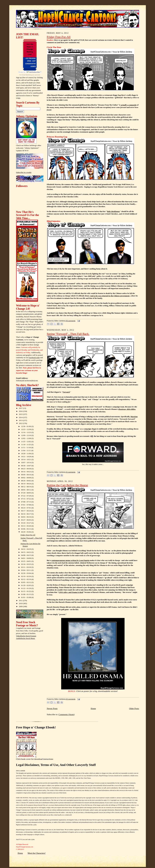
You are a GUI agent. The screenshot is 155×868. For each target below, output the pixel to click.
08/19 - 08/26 (26, 484)
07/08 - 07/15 (26, 502)
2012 (21, 423)
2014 (21, 417)
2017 (21, 408)
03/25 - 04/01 (26, 561)
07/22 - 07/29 (26, 496)
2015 (21, 414)
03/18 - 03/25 (26, 564)
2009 (21, 606)
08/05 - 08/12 (26, 490)
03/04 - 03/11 (26, 570)
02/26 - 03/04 (26, 573)
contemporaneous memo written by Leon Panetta (70, 560)
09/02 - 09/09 (26, 478)
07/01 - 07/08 (26, 505)
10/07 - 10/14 (26, 462)
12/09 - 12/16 (26, 435)
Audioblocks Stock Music (26, 638)
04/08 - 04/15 (26, 555)
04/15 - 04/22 (26, 552)
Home (93, 708)
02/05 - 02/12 (26, 582)
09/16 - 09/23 (26, 472)
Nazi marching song (86, 421)
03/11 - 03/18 (26, 567)
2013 (21, 420)
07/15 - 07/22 (26, 499)
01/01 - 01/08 (26, 597)
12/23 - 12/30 (26, 429)
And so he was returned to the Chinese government (110, 296)
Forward (66, 392)
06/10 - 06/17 (26, 514)
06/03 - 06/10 (26, 517)
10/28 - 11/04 (26, 453)
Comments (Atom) (66, 714)
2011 (21, 600)
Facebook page (34, 358)
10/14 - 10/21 (26, 459)
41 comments (71, 472)
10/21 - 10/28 (26, 456)
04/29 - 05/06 (26, 532)
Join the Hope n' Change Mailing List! (30, 49)
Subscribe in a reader (24, 172)
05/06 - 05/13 (26, 529)
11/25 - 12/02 (26, 441)
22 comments (71, 699)
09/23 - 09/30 (26, 469)
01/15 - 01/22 (26, 591)
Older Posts (134, 708)
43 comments (71, 321)
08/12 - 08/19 (26, 487)
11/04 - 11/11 (26, 450)
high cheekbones (113, 211)
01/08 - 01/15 (26, 594)
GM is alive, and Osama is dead (71, 592)
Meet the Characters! (37, 853)
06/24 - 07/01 (26, 508)
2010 (21, 603)
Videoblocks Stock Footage (26, 636)
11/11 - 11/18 (26, 447)
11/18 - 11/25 (26, 444)
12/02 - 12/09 (26, 438)
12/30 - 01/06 (26, 426)
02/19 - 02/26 (26, 576)
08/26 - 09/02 (26, 481)
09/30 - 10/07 (26, 466)
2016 (21, 411)
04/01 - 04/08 (26, 558)
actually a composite (129, 105)
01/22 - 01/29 (26, 588)
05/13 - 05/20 (26, 526)
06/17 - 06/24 (26, 511)
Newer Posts (52, 708)
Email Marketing (27, 75)
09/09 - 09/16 (26, 475)
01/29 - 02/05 (26, 585)
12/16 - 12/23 (26, 432)
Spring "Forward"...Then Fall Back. (68, 334)
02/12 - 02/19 (26, 579)
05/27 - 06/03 (26, 520)
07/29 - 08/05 (26, 493)
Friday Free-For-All (28, 535)
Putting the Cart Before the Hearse (67, 485)
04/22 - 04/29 (26, 549)
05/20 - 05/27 (26, 523)
